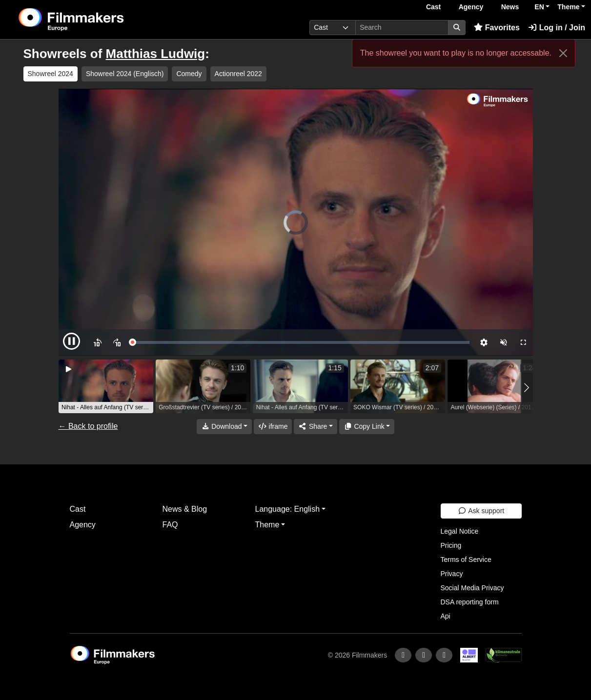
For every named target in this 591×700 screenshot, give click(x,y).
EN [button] (539, 7)
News (510, 7)
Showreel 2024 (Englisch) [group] (125, 74)
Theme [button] (568, 7)
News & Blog (185, 509)
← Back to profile (88, 426)
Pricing (451, 545)
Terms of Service (466, 560)
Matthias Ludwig (156, 54)
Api (446, 616)
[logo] (95, 20)
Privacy (452, 574)
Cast (433, 7)
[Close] (563, 53)
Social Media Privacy (472, 588)
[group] (106, 386)
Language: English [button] (288, 509)
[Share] (315, 427)
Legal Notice (460, 531)
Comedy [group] (189, 74)
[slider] (301, 342)
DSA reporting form (470, 602)
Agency (471, 7)
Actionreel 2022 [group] (238, 74)
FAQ (170, 525)
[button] (527, 388)
